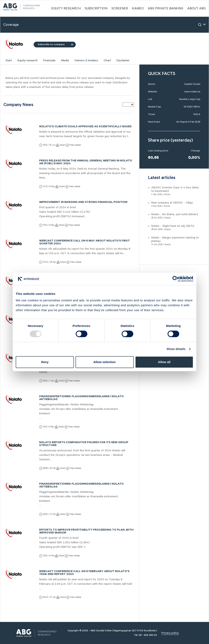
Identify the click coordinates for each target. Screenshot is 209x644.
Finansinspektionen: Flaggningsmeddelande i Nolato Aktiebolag (81, 398)
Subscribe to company (56, 44)
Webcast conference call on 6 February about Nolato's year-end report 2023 (84, 573)
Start (9, 60)
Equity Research (66, 8)
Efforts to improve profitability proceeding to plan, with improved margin (86, 532)
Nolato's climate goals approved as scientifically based (85, 127)
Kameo (138, 8)
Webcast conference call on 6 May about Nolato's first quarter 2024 (84, 243)
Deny (45, 362)
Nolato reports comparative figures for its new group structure (84, 444)
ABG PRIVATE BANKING (166, 8)
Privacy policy (170, 633)
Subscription (96, 8)
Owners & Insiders (86, 60)
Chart (107, 60)
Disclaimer (123, 60)
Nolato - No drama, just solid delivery (175, 214)
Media (65, 60)
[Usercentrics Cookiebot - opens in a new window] (175, 279)
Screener (120, 8)
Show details (176, 349)
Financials (49, 60)
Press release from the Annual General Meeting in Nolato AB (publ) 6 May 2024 (86, 162)
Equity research (28, 60)
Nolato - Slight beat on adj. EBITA (173, 226)
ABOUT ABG (197, 8)
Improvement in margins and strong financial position (83, 202)
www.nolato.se (192, 92)
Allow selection (104, 362)
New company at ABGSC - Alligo (172, 203)
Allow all (164, 362)
